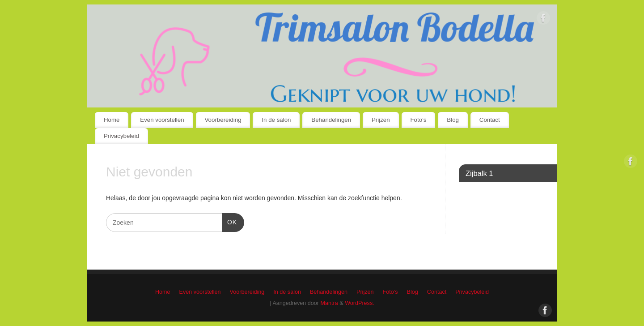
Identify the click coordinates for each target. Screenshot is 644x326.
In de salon (276, 120)
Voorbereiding (223, 120)
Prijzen (381, 120)
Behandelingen (331, 120)
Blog (453, 120)
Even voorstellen (162, 120)
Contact (490, 120)
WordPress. (360, 303)
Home (112, 120)
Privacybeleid (121, 136)
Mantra (329, 303)
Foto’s (419, 120)
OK (230, 221)
